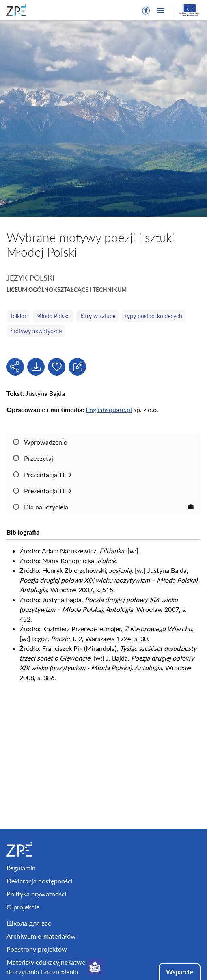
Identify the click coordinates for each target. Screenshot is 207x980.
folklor (18, 316)
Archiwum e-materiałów (41, 936)
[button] (146, 11)
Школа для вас (29, 923)
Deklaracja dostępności (40, 881)
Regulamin (21, 868)
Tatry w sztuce (97, 316)
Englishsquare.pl (109, 409)
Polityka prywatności (37, 894)
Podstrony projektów (37, 949)
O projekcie (23, 907)
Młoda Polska (53, 316)
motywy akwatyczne (36, 331)
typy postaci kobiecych (154, 316)
